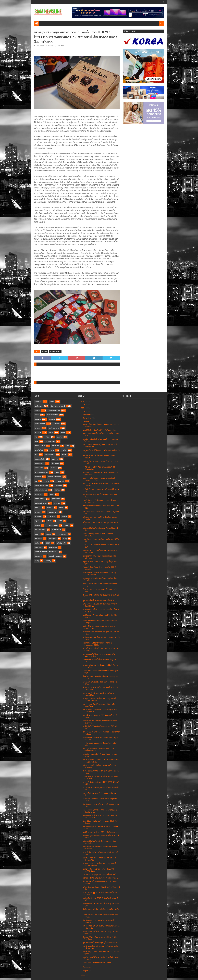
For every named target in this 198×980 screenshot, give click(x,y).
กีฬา (68, 446)
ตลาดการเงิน (39, 468)
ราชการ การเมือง (52, 415)
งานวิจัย (44, 352)
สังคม (37, 415)
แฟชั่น (37, 543)
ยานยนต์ (60, 437)
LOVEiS (50, 508)
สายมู (65, 539)
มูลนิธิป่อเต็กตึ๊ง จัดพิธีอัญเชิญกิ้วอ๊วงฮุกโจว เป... (101, 943)
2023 (83, 412)
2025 (83, 405)
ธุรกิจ (51, 433)
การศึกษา (57, 424)
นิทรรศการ (39, 556)
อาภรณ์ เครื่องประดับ (42, 472)
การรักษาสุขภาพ (54, 428)
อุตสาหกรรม (56, 499)
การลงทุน (57, 503)
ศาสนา (67, 525)
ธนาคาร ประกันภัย (52, 525)
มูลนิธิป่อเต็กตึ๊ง (50, 441)
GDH (57, 472)
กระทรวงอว (39, 494)
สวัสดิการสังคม (40, 499)
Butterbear (57, 530)
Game (37, 534)
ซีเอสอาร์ (38, 433)
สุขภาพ (47, 481)
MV (36, 455)
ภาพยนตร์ (38, 512)
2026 (83, 401)
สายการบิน (52, 517)
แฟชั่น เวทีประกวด (41, 503)
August (86, 971)
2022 (83, 975)
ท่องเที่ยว (38, 419)
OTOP (48, 543)
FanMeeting (53, 512)
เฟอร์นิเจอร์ (39, 547)
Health (38, 508)
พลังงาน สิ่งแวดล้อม (41, 490)
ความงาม (54, 468)
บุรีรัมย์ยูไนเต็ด (61, 543)
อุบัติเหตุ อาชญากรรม (55, 477)
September (88, 967)
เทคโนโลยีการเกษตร (42, 486)
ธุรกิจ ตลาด (39, 406)
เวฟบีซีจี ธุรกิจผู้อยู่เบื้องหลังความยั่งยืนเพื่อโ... (100, 874)
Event (65, 455)
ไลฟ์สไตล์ (38, 402)
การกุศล (38, 428)
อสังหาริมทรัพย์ (40, 464)
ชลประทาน (39, 539)
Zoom (37, 525)
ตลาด (52, 450)
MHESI (48, 534)
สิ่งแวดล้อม (55, 464)
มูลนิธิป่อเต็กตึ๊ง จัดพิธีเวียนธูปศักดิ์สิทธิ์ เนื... (99, 600)
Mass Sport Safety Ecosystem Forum (97, 963)
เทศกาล (57, 490)
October (86, 421)
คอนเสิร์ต (55, 459)
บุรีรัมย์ (61, 508)
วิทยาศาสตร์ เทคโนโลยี (58, 406)
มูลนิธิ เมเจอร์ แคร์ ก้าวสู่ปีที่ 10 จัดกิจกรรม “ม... (101, 832)
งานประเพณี (60, 481)
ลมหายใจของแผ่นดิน (55, 556)
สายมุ (37, 561)
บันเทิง (52, 402)
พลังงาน (49, 521)
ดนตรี (63, 433)
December (87, 415)
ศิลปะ (52, 494)
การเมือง (38, 477)
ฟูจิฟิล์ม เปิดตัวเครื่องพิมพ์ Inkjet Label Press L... (101, 878)
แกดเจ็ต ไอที (39, 450)
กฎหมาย (38, 521)
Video (64, 517)
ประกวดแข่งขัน (50, 455)
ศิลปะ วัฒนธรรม (40, 530)
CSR (37, 441)
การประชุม (39, 517)
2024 (83, 408)
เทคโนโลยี (55, 446)
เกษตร (47, 437)
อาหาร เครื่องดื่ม (40, 424)
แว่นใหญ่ (48, 561)
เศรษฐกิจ (52, 419)
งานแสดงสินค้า (40, 459)
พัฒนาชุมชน (53, 539)
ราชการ (38, 411)
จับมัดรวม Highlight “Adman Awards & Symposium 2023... (97, 644)
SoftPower (62, 534)
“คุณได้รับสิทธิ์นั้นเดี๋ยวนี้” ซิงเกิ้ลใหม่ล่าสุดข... (100, 430)
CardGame (53, 547)
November (87, 418)
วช (36, 437)
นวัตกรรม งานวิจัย (55, 352)
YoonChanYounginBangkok (46, 552)
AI (36, 481)
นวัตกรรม (59, 486)
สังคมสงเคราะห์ (40, 446)
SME (60, 521)
